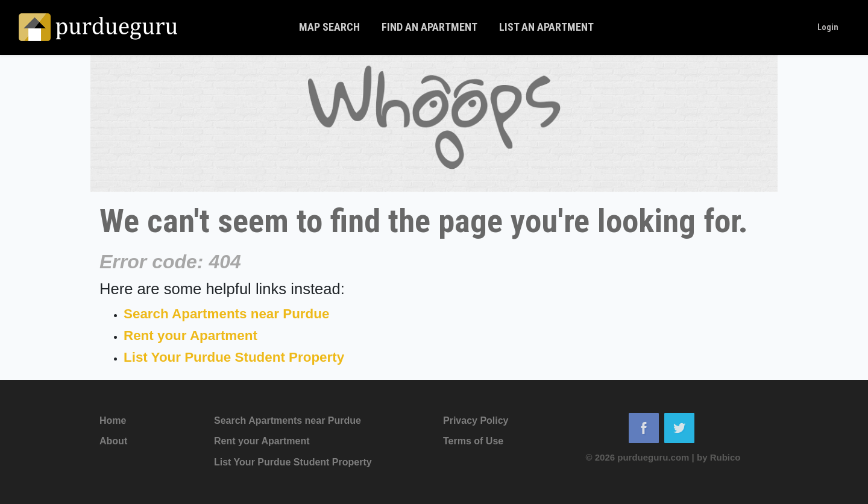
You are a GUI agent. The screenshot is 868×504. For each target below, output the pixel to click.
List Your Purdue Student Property (234, 357)
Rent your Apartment (190, 335)
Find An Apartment (429, 27)
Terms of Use (473, 441)
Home (113, 421)
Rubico (725, 457)
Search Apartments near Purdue (226, 314)
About (113, 441)
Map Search (329, 27)
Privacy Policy (476, 421)
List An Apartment (546, 27)
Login (828, 27)
